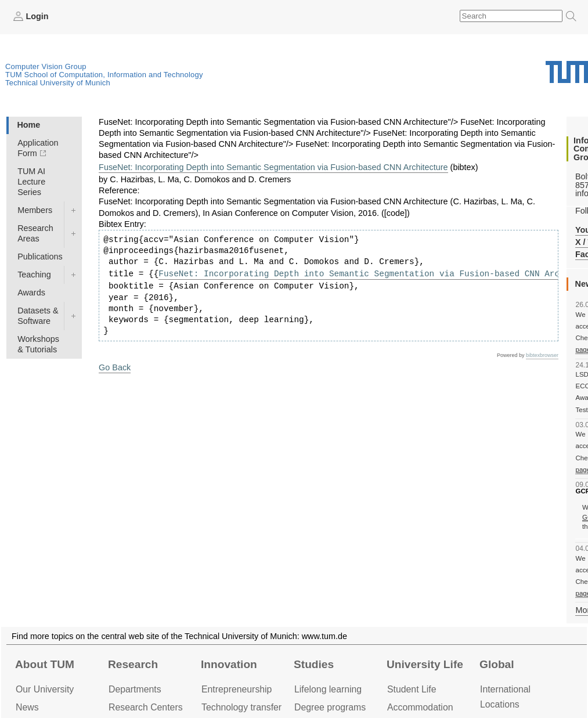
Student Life (412, 689)
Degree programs (330, 707)
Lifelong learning (328, 689)
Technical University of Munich (58, 83)
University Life (425, 664)
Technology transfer (241, 707)
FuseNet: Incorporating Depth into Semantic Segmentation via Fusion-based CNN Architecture (273, 167)
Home (28, 125)
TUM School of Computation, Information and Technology (104, 75)
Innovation (229, 664)
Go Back (115, 367)
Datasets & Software (38, 316)
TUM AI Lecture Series (31, 182)
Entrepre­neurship (237, 689)
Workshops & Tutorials (38, 344)
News (27, 707)
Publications (40, 257)
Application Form (38, 148)
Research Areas (35, 233)
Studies (314, 664)
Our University (45, 689)
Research (133, 664)
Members (35, 210)
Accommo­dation (420, 707)
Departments (135, 689)
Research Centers (146, 707)
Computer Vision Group (46, 66)
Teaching (34, 275)
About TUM (45, 664)
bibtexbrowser (542, 355)
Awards (31, 293)
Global (497, 664)
